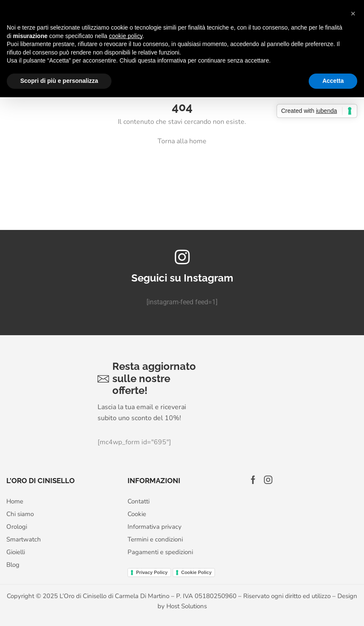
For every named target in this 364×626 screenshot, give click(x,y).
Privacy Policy (152, 572)
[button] (353, 14)
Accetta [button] (333, 81)
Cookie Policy (196, 572)
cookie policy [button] (126, 36)
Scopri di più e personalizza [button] (59, 81)
